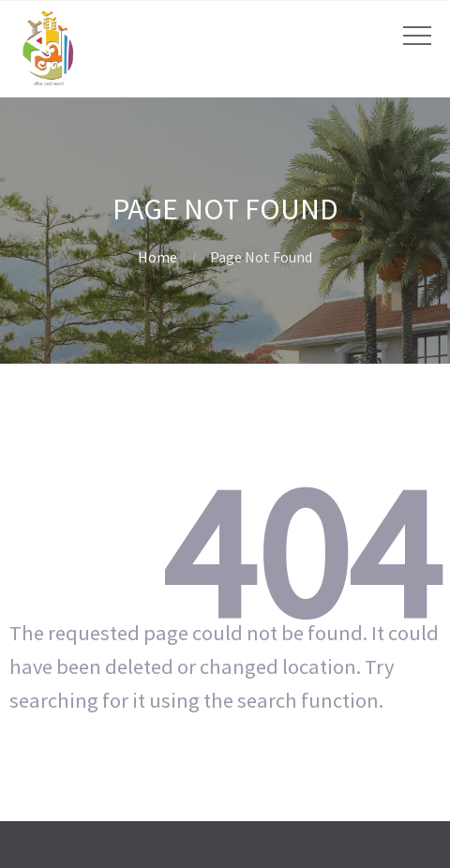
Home (157, 257)
